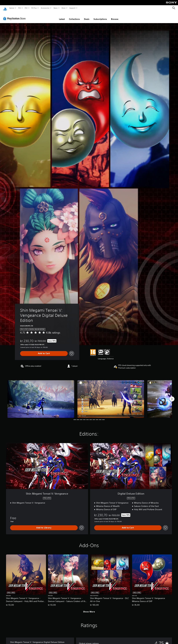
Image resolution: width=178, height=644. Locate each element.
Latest (62, 16)
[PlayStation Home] (5, 8)
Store (63, 8)
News (56, 8)
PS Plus (34, 8)
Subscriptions (100, 16)
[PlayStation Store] (15, 16)
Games (12, 8)
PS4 (26, 8)
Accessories (45, 8)
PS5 (19, 8)
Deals (87, 16)
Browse (115, 16)
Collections (74, 16)
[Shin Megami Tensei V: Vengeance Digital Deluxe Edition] (41, 396)
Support (72, 8)
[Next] (172, 396)
